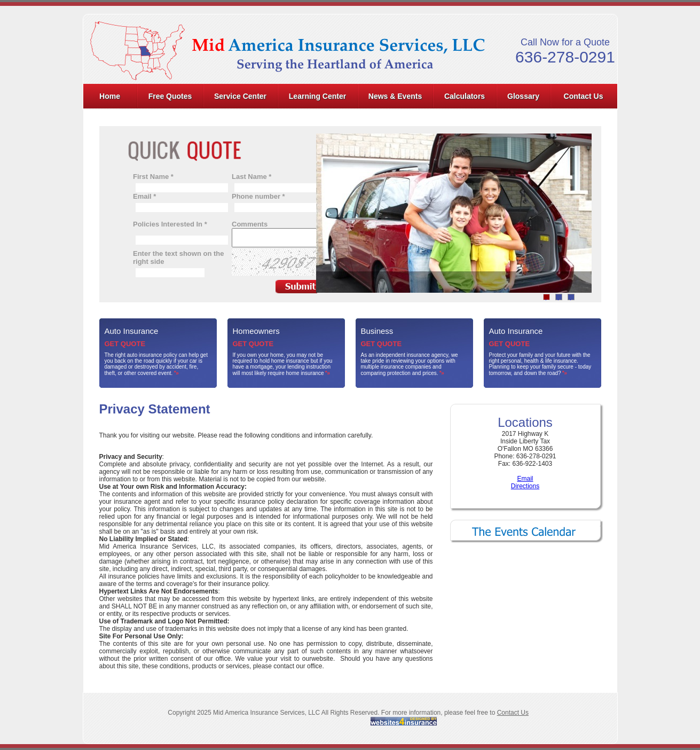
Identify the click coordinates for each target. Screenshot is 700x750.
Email (525, 479)
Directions (525, 486)
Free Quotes (170, 96)
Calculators (465, 96)
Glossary (523, 96)
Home (110, 96)
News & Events (395, 96)
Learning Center (317, 96)
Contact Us (584, 96)
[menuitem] (111, 96)
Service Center (240, 96)
